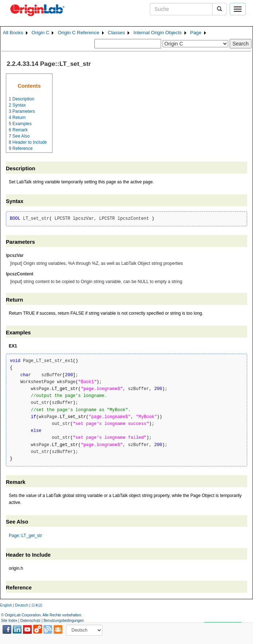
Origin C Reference (78, 33)
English (6, 605)
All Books (13, 33)
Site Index (9, 621)
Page (196, 33)
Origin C (41, 33)
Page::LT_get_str (25, 536)
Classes (116, 33)
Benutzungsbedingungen (64, 621)
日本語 (37, 605)
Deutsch (22, 605)
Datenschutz (31, 621)
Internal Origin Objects (158, 33)
